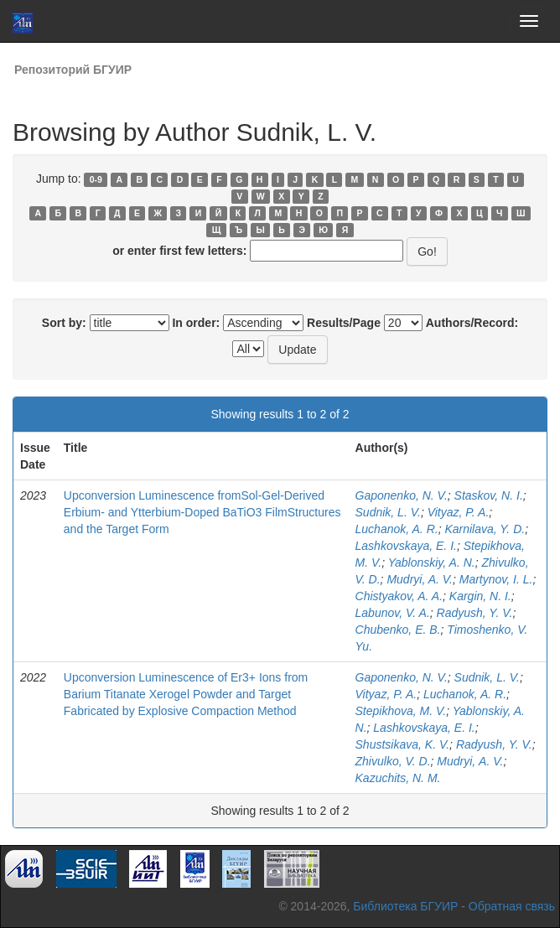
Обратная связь (512, 906)
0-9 (96, 179)
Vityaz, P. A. (459, 512)
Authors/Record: (472, 323)
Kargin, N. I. (480, 596)
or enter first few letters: (179, 251)
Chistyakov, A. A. (399, 596)
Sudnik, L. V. (388, 512)
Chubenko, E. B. (398, 630)
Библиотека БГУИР (405, 906)
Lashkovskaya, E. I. (406, 546)
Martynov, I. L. (496, 579)
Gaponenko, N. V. (402, 495)
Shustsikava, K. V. (403, 744)
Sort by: (64, 323)
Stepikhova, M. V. (401, 711)
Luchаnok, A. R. (465, 694)
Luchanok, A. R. (397, 529)
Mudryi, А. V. (470, 761)
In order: (196, 323)
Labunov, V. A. (393, 613)
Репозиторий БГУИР (73, 70)
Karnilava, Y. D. (485, 529)
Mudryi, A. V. (420, 579)
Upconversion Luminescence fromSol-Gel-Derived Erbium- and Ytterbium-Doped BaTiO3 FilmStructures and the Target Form (202, 512)
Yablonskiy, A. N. (432, 563)
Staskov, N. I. (489, 495)
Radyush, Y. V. (475, 613)
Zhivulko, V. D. (393, 761)
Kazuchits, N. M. (398, 778)
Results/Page (344, 323)
